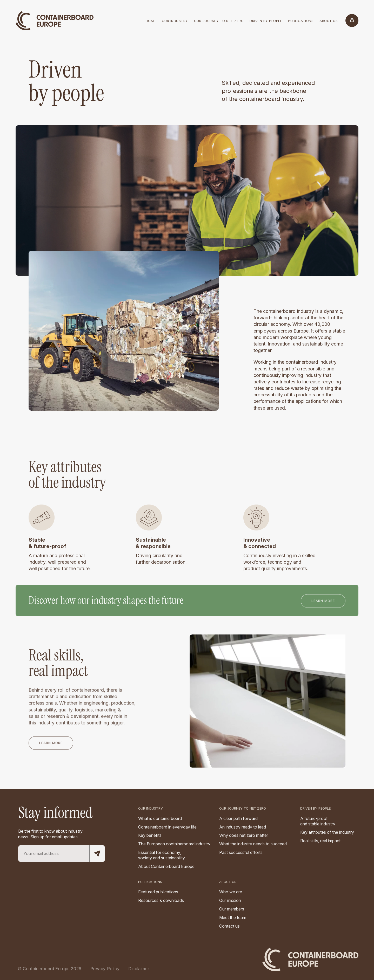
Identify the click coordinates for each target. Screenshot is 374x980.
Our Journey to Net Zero (243, 808)
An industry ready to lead (243, 827)
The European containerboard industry (174, 844)
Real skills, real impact (320, 841)
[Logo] (55, 17)
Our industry (151, 808)
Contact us (229, 926)
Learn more (323, 603)
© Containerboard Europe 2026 (50, 969)
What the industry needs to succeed (253, 844)
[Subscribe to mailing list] (97, 854)
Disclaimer (139, 969)
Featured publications (158, 892)
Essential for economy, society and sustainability (162, 855)
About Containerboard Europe (166, 866)
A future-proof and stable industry (318, 821)
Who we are (231, 892)
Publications (150, 882)
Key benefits (150, 835)
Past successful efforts (241, 852)
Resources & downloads (161, 900)
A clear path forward (238, 818)
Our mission (230, 900)
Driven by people (315, 808)
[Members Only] (352, 20)
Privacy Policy (105, 969)
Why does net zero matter (244, 835)
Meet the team (233, 917)
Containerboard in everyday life (167, 827)
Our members (232, 909)
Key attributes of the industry (327, 832)
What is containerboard (160, 818)
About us (228, 882)
